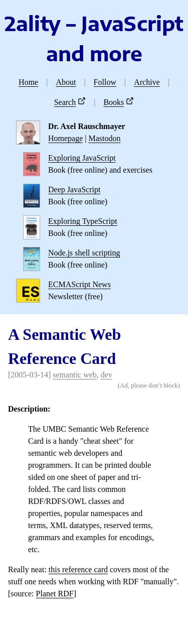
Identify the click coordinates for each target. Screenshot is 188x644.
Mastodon (105, 138)
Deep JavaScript (74, 189)
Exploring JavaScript (82, 158)
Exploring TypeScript (83, 221)
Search (65, 102)
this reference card (78, 569)
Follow (105, 82)
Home (28, 82)
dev (107, 375)
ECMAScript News (79, 284)
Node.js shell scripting (84, 253)
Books (114, 102)
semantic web (75, 375)
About (66, 82)
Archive (147, 82)
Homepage (65, 138)
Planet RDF (55, 594)
